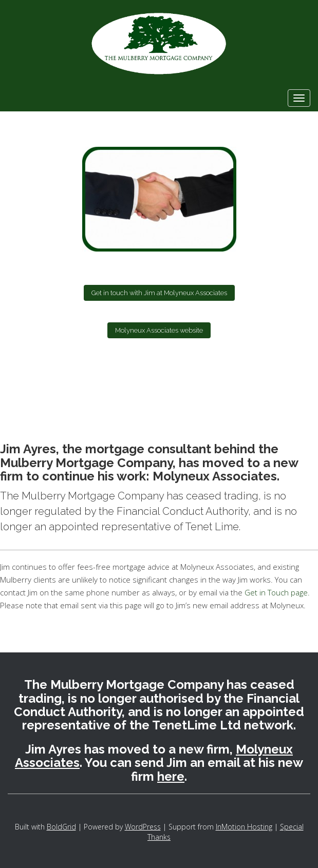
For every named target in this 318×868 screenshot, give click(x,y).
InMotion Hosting (244, 827)
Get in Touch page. (276, 592)
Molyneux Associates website (159, 330)
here (171, 776)
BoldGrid (61, 827)
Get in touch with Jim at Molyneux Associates (159, 293)
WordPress (143, 827)
